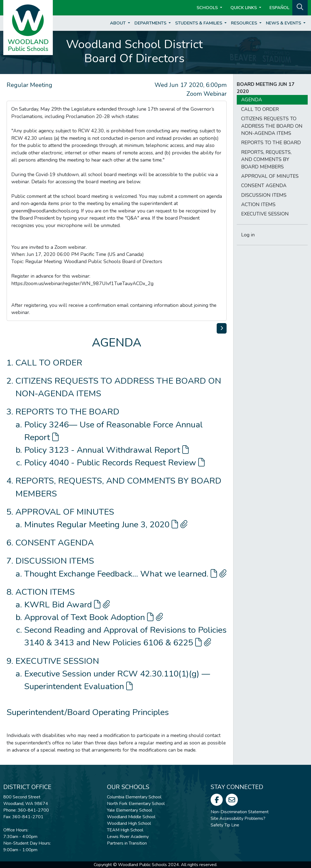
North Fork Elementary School (136, 804)
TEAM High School (125, 830)
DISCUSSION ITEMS (55, 561)
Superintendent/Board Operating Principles (88, 712)
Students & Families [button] (199, 23)
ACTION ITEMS (45, 592)
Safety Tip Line (225, 825)
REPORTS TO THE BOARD (67, 412)
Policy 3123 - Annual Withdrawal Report (106, 450)
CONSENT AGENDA (55, 543)
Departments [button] (151, 23)
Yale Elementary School (130, 810)
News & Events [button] (284, 23)
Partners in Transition (127, 843)
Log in (248, 235)
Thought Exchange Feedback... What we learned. (125, 574)
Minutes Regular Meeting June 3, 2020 (106, 525)
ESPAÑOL (279, 8)
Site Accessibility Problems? (238, 818)
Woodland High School (129, 823)
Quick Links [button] (244, 8)
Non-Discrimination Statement (240, 812)
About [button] (118, 23)
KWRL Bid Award (67, 605)
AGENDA (252, 100)
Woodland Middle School (131, 817)
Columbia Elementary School (134, 797)
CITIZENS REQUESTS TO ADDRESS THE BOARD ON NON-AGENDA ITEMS (272, 126)
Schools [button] (208, 8)
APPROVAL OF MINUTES (65, 512)
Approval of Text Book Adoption (94, 617)
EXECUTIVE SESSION (57, 661)
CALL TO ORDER (49, 363)
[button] (300, 7)
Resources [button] (245, 23)
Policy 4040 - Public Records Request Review (114, 463)
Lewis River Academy (128, 837)
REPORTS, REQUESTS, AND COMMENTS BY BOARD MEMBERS (266, 159)
